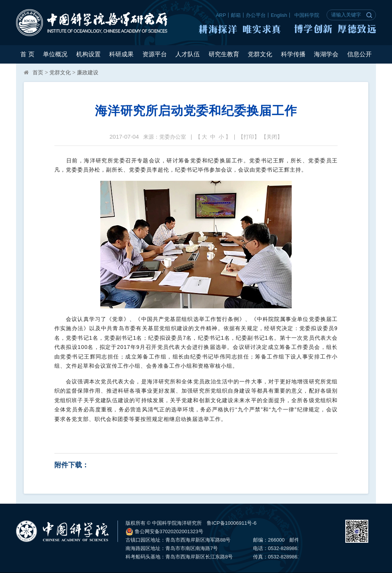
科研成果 (121, 54)
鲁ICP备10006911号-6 (232, 523)
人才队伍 (188, 54)
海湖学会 (326, 54)
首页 (38, 72)
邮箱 (236, 15)
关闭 (272, 137)
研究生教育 (224, 54)
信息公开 (359, 54)
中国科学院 (307, 15)
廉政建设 (88, 72)
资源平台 (155, 54)
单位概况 (55, 54)
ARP (221, 15)
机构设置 (88, 54)
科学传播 (293, 54)
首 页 (27, 54)
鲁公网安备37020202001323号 (164, 532)
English (279, 15)
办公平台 (256, 15)
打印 (249, 137)
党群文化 (260, 54)
